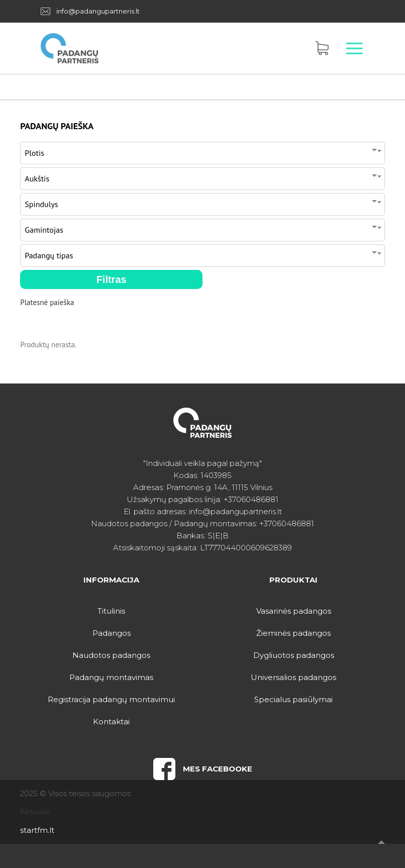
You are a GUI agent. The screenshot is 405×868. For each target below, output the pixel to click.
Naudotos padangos (111, 655)
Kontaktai (111, 721)
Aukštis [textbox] (37, 178)
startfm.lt (37, 830)
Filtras (112, 279)
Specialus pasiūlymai (293, 699)
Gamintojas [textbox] (44, 230)
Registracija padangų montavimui (111, 699)
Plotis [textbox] (34, 153)
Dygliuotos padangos (294, 655)
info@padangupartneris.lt (98, 11)
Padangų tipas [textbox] (49, 255)
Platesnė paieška (47, 302)
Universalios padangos (293, 677)
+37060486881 (251, 499)
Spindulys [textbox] (41, 204)
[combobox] (202, 151)
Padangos (112, 633)
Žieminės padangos (293, 633)
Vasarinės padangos (294, 611)
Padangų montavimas (111, 677)
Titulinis (111, 611)
